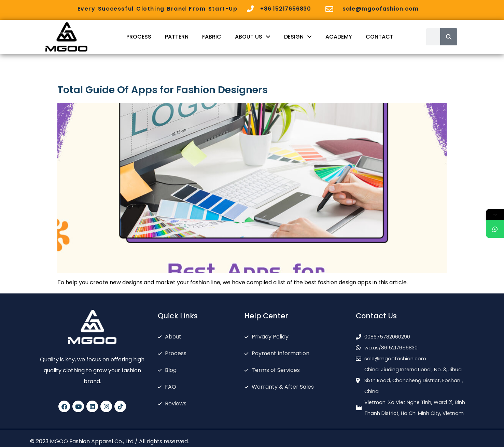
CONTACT (380, 37)
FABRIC (212, 37)
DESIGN (298, 37)
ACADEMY (339, 37)
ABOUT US (253, 37)
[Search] (449, 37)
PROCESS (139, 37)
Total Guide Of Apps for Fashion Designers (163, 90)
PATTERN (177, 37)
